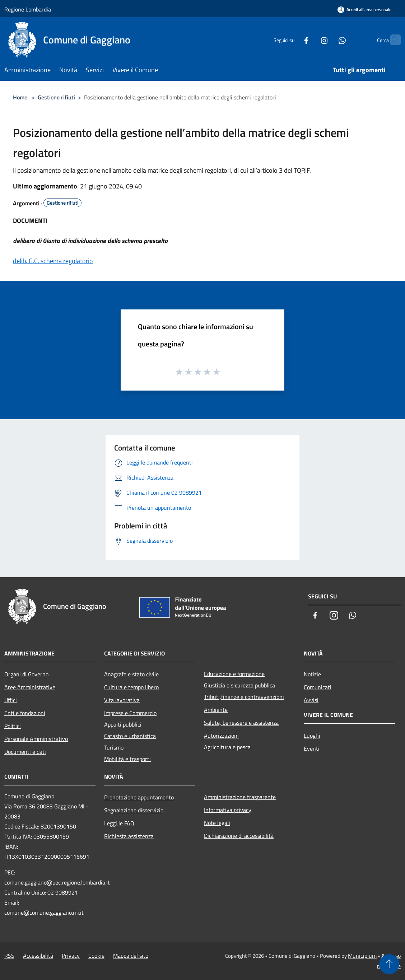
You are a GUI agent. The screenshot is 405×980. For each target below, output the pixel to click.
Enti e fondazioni (25, 713)
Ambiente (216, 710)
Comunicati (318, 687)
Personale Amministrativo (36, 739)
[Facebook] (292, 40)
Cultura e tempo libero (131, 687)
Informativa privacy (228, 810)
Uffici (11, 700)
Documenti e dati (25, 752)
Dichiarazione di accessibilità (239, 836)
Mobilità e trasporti (127, 759)
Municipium (362, 956)
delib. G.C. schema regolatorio (53, 261)
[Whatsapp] (328, 40)
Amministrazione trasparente (240, 797)
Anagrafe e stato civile (131, 674)
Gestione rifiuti (56, 97)
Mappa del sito (131, 956)
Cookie (96, 956)
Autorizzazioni (221, 736)
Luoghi (312, 736)
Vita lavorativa (122, 700)
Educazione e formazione (234, 674)
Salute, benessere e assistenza (241, 723)
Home (20, 97)
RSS (9, 956)
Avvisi (311, 700)
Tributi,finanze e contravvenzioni (244, 697)
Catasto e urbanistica (130, 736)
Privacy (71, 956)
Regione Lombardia (28, 9)
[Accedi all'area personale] (364, 10)
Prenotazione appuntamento (139, 797)
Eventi (312, 748)
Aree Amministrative (30, 687)
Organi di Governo (26, 674)
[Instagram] (310, 40)
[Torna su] (389, 964)
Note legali (217, 823)
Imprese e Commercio (130, 713)
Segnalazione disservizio (134, 810)
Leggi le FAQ (119, 823)
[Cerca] (392, 40)
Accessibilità (38, 956)
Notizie (312, 674)
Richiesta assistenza (129, 836)
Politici (13, 726)
